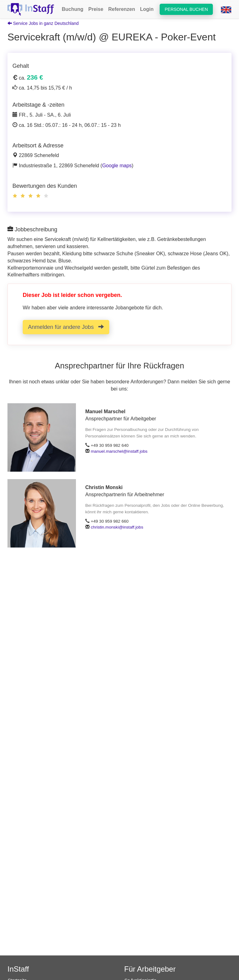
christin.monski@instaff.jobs (117, 527)
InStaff (18, 969)
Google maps (117, 166)
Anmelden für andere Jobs (66, 327)
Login (147, 9)
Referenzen (122, 9)
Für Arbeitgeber (150, 969)
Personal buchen (186, 9)
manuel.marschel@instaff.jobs (119, 451)
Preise (96, 9)
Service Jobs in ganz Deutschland (43, 23)
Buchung (72, 9)
